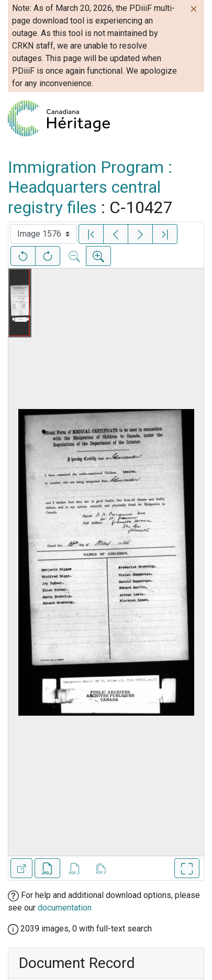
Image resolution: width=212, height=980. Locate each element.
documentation (65, 908)
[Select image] (43, 234)
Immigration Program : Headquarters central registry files (90, 187)
